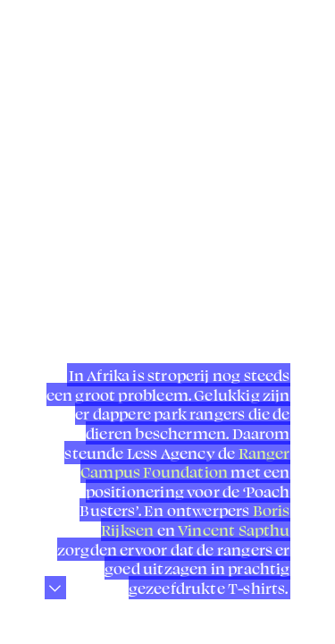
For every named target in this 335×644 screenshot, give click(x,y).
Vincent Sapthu (234, 530)
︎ (27, 26)
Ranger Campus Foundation (185, 462)
